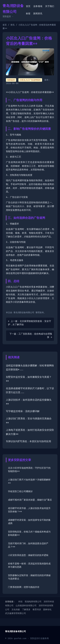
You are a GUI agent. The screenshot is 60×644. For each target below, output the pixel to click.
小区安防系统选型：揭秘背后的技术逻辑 (28, 555)
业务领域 (38, 6)
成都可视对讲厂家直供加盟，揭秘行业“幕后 (30, 500)
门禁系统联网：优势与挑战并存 (24, 587)
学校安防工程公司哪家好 (20, 491)
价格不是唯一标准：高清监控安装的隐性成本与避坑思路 (29, 565)
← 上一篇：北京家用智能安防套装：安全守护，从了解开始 (30, 323)
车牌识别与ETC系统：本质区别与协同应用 (28, 441)
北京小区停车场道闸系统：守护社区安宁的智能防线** (29, 470)
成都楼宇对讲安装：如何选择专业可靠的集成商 (29, 522)
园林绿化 (47, 609)
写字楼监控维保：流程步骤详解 (23, 411)
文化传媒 (16, 609)
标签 (28, 13)
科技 (20, 602)
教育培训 (37, 609)
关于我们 (50, 6)
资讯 (12, 25)
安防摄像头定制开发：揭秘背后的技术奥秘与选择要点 (29, 577)
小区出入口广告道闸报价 (30, 80)
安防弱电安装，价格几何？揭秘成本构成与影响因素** (29, 533)
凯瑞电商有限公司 (33, 602)
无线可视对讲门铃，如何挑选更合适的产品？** (28, 545)
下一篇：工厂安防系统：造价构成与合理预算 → (31, 335)
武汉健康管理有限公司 (16, 613)
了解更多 (26, 609)
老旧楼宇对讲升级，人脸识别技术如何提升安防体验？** (29, 510)
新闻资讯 (38, 13)
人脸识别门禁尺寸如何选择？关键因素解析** (29, 481)
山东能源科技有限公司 (26, 606)
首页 (28, 6)
